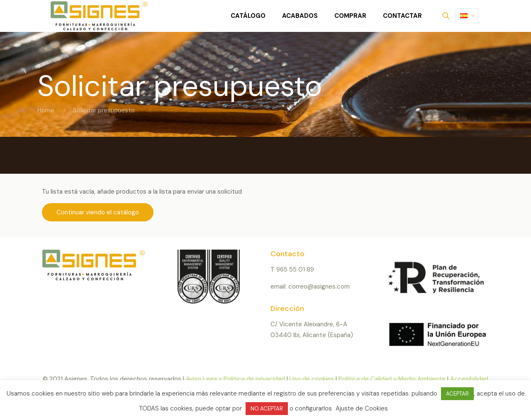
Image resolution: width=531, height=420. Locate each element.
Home (46, 110)
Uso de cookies (312, 379)
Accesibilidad (469, 379)
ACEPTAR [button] (457, 394)
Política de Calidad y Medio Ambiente (392, 379)
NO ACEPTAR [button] (267, 409)
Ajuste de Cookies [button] (362, 408)
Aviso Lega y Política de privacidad (235, 379)
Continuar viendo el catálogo (98, 212)
